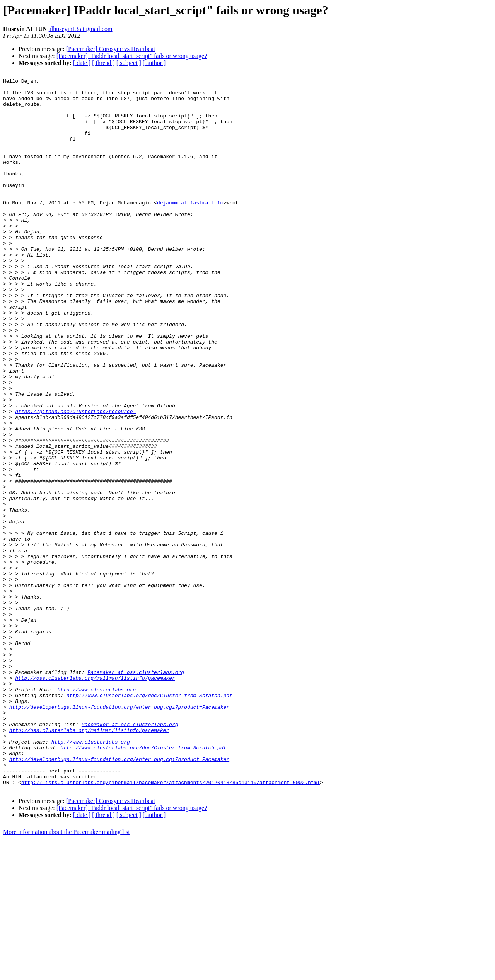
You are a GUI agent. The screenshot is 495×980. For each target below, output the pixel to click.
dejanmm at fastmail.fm (190, 228)
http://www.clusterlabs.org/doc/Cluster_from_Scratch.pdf (149, 819)
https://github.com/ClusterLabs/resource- (75, 478)
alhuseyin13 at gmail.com (81, 29)
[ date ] (82, 63)
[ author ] (154, 63)
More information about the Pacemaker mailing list (67, 973)
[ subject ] (129, 63)
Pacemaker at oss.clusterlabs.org (136, 791)
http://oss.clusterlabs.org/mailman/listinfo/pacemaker (95, 798)
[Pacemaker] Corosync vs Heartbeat (111, 49)
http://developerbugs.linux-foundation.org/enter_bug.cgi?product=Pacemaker (119, 833)
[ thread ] (103, 63)
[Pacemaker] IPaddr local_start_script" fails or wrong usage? (132, 56)
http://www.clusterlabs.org (96, 812)
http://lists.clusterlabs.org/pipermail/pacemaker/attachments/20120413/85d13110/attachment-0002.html (171, 924)
